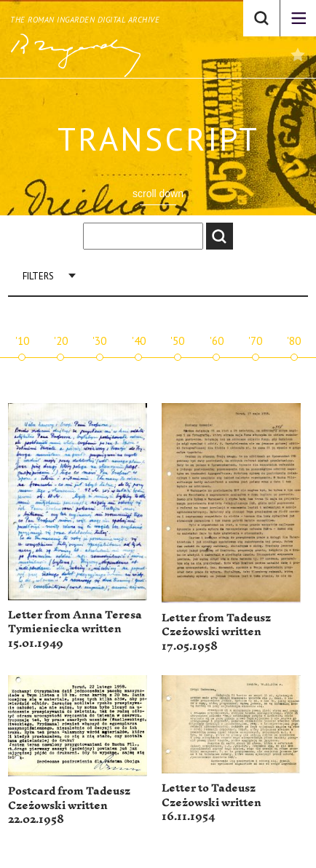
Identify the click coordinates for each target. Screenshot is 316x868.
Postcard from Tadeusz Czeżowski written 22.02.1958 (69, 805)
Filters (38, 276)
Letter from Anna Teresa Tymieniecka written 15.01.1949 (75, 629)
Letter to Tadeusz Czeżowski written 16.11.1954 (212, 803)
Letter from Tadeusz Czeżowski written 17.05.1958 (216, 632)
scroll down (158, 194)
